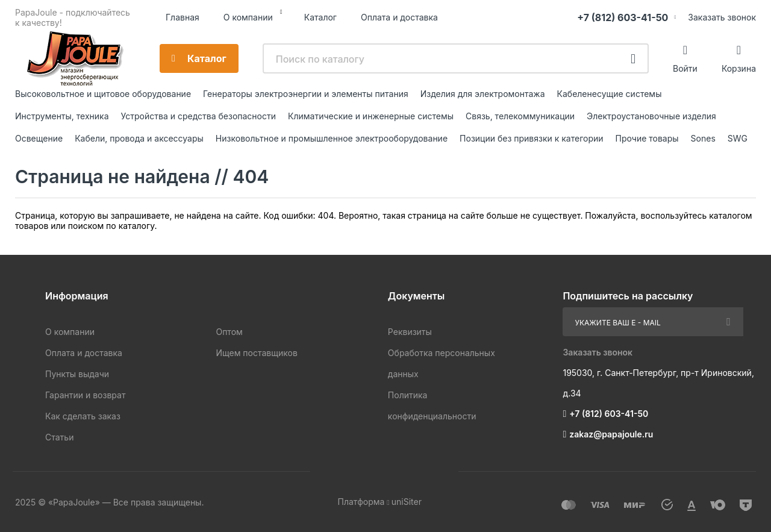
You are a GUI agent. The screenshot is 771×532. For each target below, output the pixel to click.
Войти (685, 68)
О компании (248, 17)
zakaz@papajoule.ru (611, 434)
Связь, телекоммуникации (520, 116)
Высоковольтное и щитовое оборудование (103, 94)
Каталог (320, 17)
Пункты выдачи (77, 374)
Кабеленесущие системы (610, 94)
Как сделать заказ (83, 416)
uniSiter (407, 502)
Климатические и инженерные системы (371, 116)
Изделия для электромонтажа (483, 94)
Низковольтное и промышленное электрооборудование (332, 138)
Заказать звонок (722, 17)
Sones (703, 138)
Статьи (59, 437)
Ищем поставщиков (256, 353)
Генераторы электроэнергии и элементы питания (306, 94)
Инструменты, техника (62, 116)
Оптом (229, 332)
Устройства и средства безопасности (198, 116)
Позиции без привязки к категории (531, 138)
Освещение (39, 138)
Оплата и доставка (399, 17)
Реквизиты (410, 332)
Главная (183, 17)
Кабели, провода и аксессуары (139, 138)
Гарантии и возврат (85, 395)
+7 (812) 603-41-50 (623, 17)
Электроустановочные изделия (651, 116)
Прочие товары (647, 138)
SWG (738, 138)
